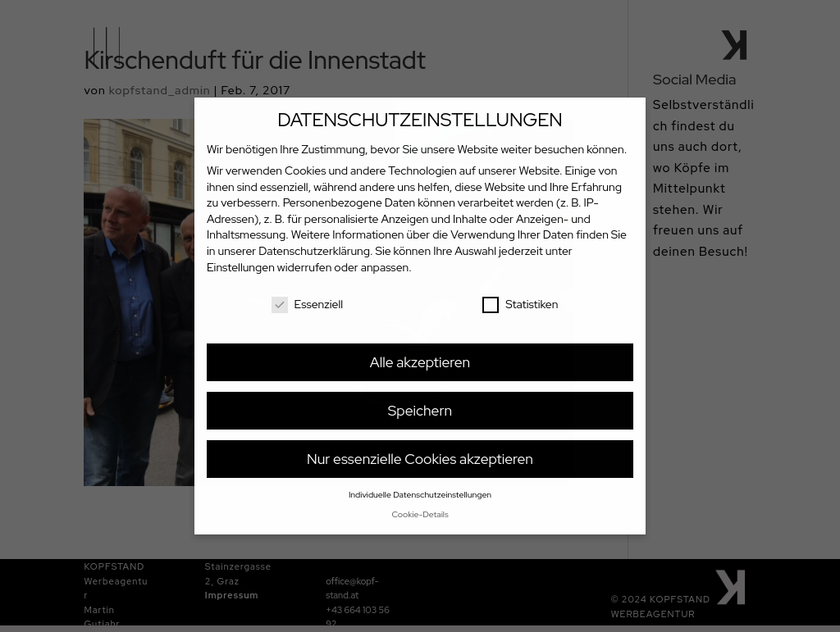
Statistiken (520, 304)
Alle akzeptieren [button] (420, 362)
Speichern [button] (420, 410)
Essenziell (308, 304)
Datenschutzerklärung (314, 251)
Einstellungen (241, 267)
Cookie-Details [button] (420, 514)
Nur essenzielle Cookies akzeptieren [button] (420, 459)
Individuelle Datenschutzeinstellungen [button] (420, 494)
